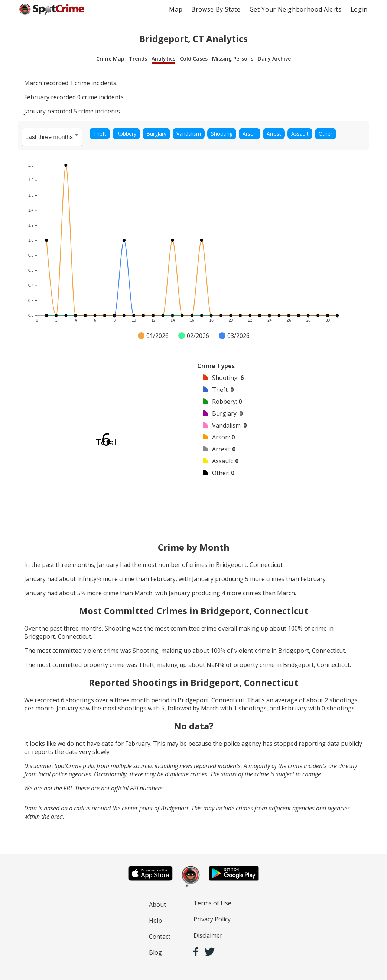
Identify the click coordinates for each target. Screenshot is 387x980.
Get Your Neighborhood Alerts (296, 9)
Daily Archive (274, 59)
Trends (138, 59)
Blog (155, 952)
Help (155, 921)
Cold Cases (194, 59)
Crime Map (110, 59)
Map (176, 9)
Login (359, 9)
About (157, 905)
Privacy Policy (212, 919)
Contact (160, 937)
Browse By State (216, 9)
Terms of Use (212, 903)
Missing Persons (233, 59)
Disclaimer (208, 935)
